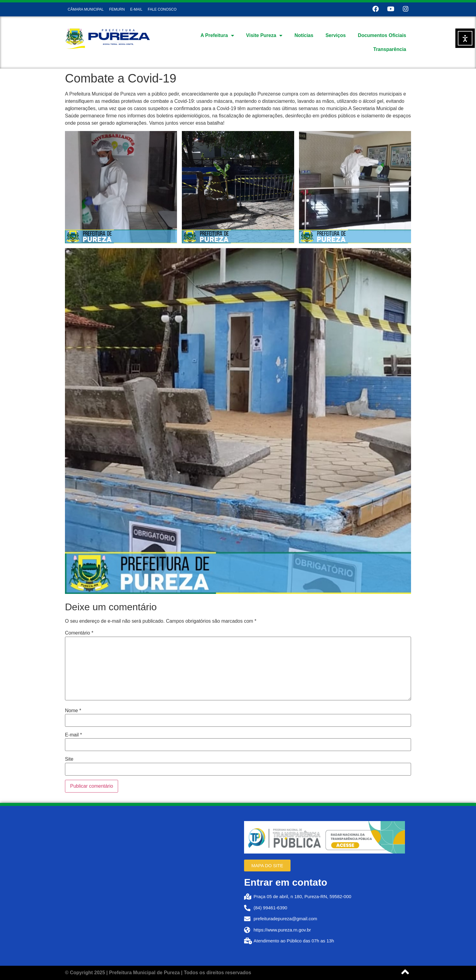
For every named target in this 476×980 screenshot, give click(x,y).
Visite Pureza (264, 35)
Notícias (304, 35)
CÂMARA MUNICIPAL (86, 9)
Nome (73, 711)
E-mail (73, 735)
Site (69, 759)
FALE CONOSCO (162, 9)
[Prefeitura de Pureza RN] (151, 886)
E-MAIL (136, 9)
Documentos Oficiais (382, 35)
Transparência (390, 49)
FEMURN (117, 9)
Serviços (336, 35)
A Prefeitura (217, 35)
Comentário (79, 633)
